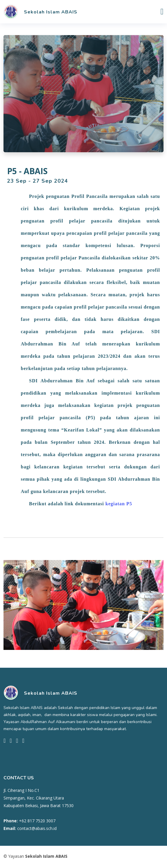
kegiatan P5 (119, 504)
